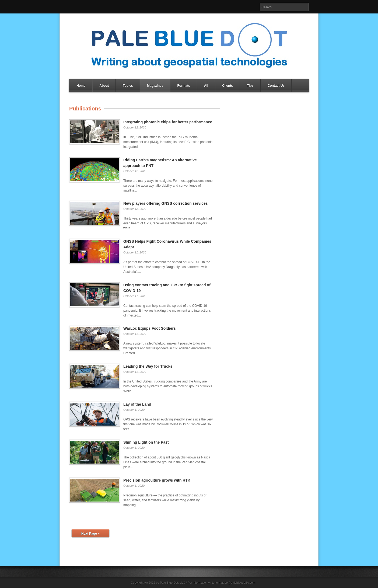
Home (81, 86)
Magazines (155, 86)
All (206, 86)
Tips (250, 86)
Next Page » (90, 534)
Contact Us (276, 86)
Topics (128, 86)
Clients (227, 86)
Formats (183, 86)
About (104, 86)
